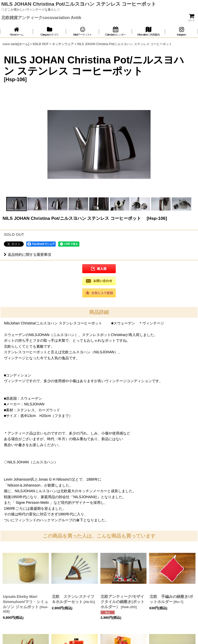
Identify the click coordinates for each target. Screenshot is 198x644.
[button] (16, 204)
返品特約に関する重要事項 (27, 255)
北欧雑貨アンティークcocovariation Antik (41, 18)
